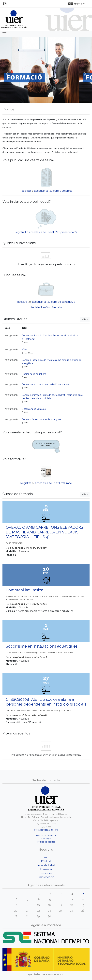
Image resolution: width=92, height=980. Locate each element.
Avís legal (46, 839)
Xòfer (24, 349)
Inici (46, 857)
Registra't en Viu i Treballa (46, 307)
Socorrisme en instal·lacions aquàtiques (42, 646)
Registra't (25, 191)
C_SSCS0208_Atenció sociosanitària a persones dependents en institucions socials (46, 702)
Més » (85, 319)
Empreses (46, 873)
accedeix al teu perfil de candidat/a (54, 302)
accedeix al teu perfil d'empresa (53, 191)
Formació (46, 869)
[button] (7, 74)
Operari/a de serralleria (34, 374)
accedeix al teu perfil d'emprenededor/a (53, 232)
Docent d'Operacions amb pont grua (41, 419)
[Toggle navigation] (4, 34)
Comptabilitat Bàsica (24, 590)
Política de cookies (46, 842)
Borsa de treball (46, 865)
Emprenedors (46, 877)
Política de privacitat (46, 836)
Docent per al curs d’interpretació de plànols (46, 384)
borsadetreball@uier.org (46, 830)
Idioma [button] (76, 4)
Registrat (26, 483)
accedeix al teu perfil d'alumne (53, 483)
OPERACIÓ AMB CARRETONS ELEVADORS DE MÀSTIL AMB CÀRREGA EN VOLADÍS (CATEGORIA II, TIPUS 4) (44, 532)
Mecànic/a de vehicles (34, 409)
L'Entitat (46, 861)
